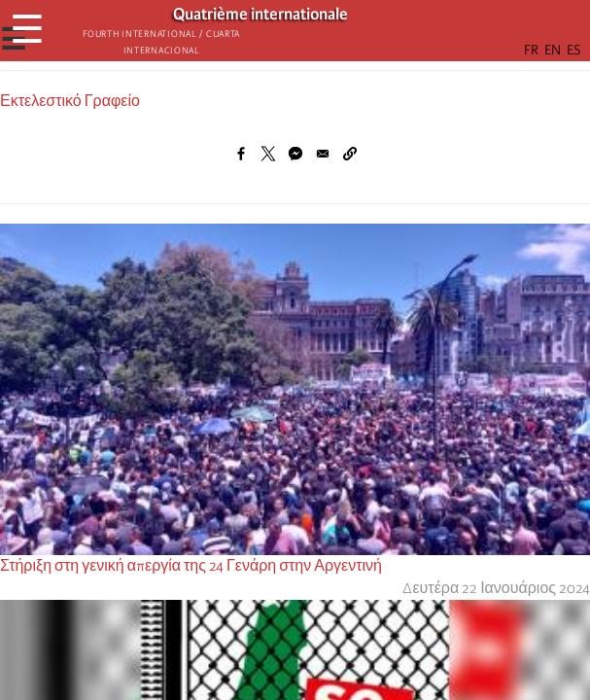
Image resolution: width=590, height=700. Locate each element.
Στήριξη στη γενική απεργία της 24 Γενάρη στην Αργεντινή (191, 566)
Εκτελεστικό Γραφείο (70, 101)
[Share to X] (268, 154)
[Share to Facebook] (241, 154)
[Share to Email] (323, 154)
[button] (350, 154)
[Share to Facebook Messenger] (295, 154)
